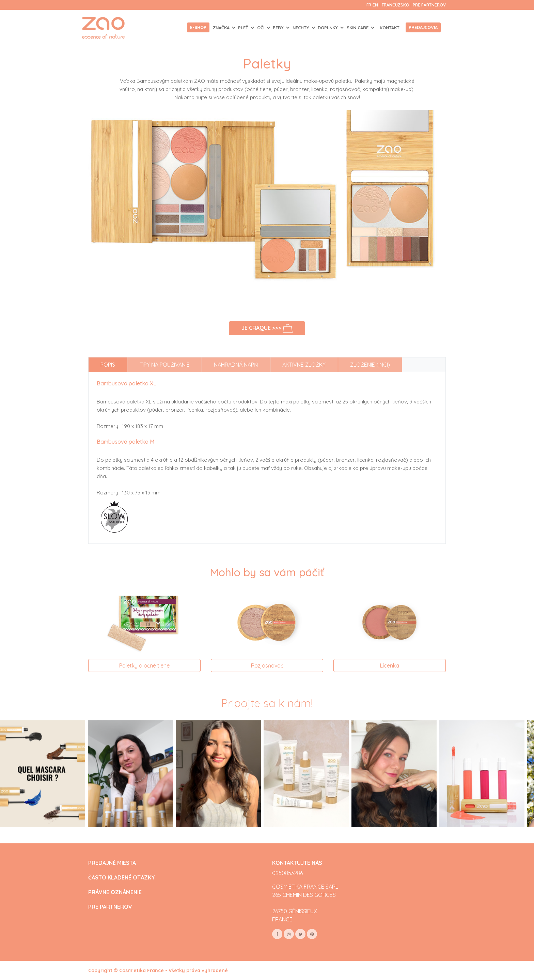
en (375, 5)
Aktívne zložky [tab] (304, 365)
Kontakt (390, 28)
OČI (261, 28)
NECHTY (302, 28)
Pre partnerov (429, 5)
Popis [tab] (108, 365)
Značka (222, 28)
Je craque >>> (267, 328)
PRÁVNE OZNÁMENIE (115, 892)
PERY (279, 28)
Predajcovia (423, 27)
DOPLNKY (328, 28)
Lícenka (390, 665)
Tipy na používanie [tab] (165, 365)
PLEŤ (244, 28)
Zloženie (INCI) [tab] (370, 365)
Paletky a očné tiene (144, 665)
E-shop (198, 27)
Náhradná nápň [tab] (236, 365)
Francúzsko (396, 5)
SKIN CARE (358, 28)
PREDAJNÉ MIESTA (112, 863)
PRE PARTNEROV (110, 907)
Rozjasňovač (267, 665)
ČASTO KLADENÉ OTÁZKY (122, 878)
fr (369, 5)
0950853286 (287, 873)
